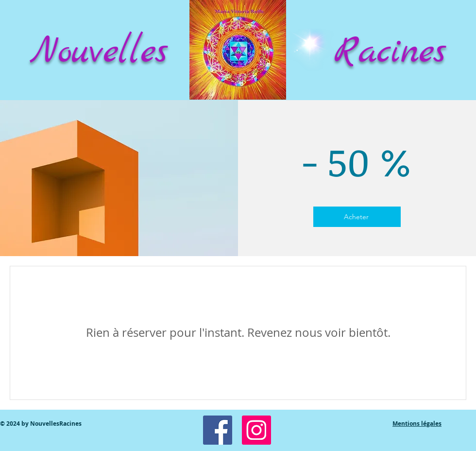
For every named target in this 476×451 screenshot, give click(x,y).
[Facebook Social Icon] (218, 430)
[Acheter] (357, 217)
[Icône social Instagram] (256, 430)
